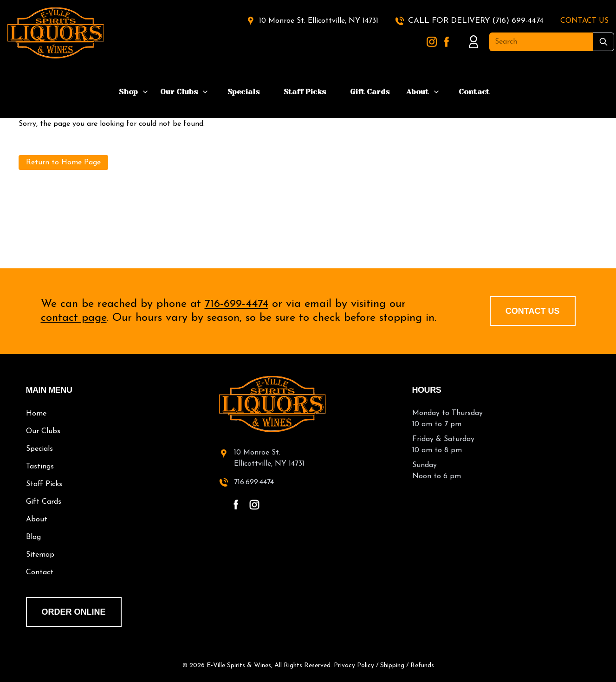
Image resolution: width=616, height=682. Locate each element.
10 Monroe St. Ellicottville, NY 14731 (319, 21)
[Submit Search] (604, 42)
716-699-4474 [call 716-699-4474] (237, 304)
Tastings (40, 467)
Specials (243, 92)
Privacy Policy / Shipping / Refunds (384, 666)
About (418, 92)
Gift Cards (370, 92)
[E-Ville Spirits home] (308, 404)
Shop (128, 92)
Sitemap (40, 555)
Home (36, 414)
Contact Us (533, 311)
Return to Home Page (63, 162)
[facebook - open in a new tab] (236, 505)
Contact (474, 92)
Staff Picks (305, 92)
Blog (33, 537)
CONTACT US (584, 21)
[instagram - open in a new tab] (254, 505)
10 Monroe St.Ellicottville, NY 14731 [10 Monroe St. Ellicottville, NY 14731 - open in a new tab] (269, 458)
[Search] (541, 42)
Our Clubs (179, 92)
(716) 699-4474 (518, 21)
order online (74, 612)
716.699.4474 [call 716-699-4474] (254, 482)
